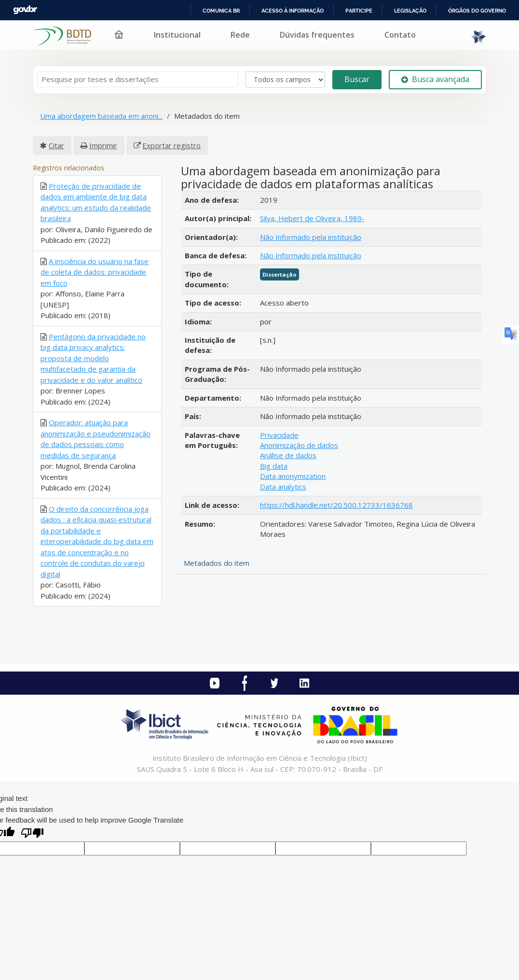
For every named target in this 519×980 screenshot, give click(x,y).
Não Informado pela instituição (311, 237)
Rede (240, 35)
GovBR (25, 10)
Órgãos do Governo (477, 11)
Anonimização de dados (299, 445)
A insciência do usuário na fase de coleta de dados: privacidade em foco (95, 272)
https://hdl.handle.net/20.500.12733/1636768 (336, 505)
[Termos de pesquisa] (138, 79)
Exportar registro (171, 145)
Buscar (357, 79)
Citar (56, 145)
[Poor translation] (32, 834)
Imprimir (103, 145)
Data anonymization (293, 476)
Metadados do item (217, 563)
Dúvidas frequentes (317, 35)
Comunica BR (221, 11)
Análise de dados (288, 455)
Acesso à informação (293, 11)
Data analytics (283, 487)
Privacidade (279, 435)
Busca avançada (435, 79)
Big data (274, 466)
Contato (400, 35)
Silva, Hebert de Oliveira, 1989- (312, 218)
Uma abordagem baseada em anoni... (101, 116)
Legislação (410, 11)
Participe (359, 11)
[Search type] (285, 80)
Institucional (177, 35)
